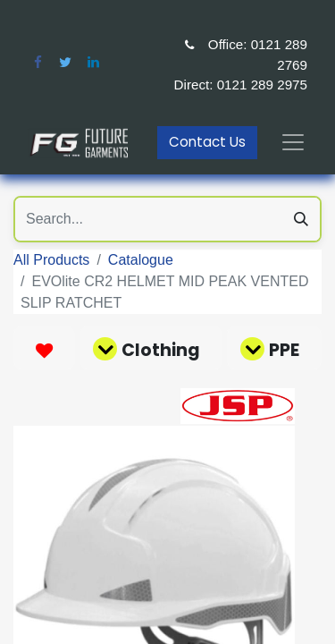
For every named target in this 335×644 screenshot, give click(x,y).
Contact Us (207, 142)
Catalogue (141, 260)
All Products (51, 260)
